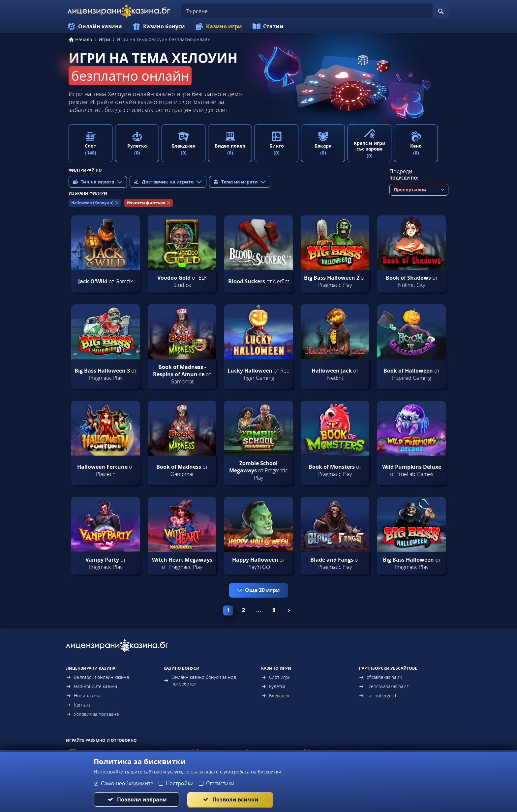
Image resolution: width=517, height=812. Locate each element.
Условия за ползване (92, 714)
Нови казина (83, 696)
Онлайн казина (95, 26)
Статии (268, 26)
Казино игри (219, 26)
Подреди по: (404, 178)
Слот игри (276, 677)
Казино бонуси (159, 26)
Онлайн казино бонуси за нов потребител (200, 680)
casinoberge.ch (378, 696)
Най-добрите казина (91, 686)
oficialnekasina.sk (380, 677)
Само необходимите (127, 783)
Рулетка (273, 686)
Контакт (78, 705)
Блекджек (275, 696)
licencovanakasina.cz (384, 686)
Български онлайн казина (97, 677)
